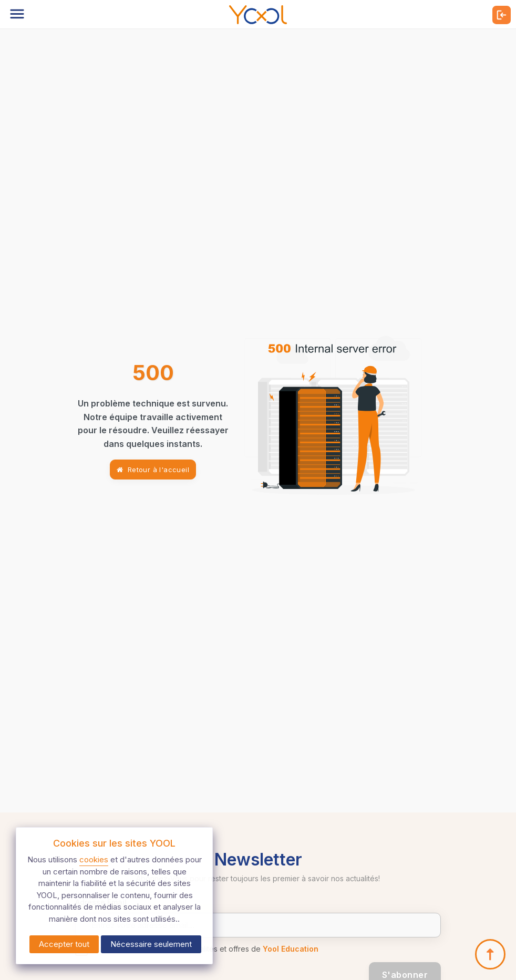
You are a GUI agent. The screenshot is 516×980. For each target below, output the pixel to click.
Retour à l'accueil (153, 470)
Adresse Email (101, 902)
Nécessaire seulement (151, 944)
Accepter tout (64, 944)
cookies (94, 859)
